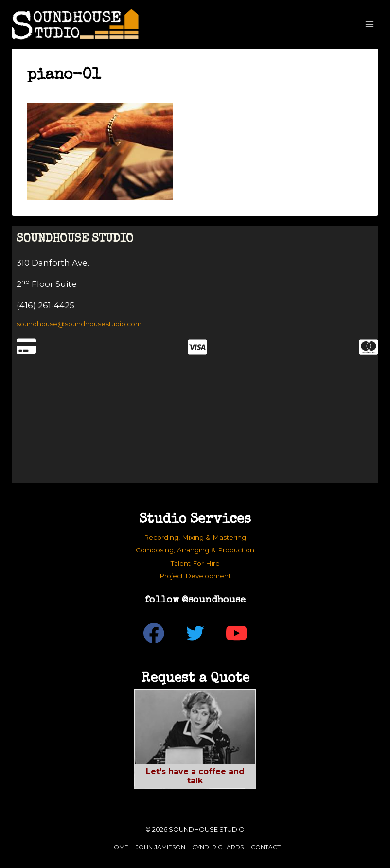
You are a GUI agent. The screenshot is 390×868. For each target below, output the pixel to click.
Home (119, 847)
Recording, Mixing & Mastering (195, 537)
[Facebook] (154, 633)
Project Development (195, 576)
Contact (266, 847)
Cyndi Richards (218, 847)
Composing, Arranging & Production (195, 550)
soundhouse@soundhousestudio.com (79, 324)
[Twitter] (195, 633)
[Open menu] (369, 24)
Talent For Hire (195, 563)
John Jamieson (160, 847)
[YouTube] (237, 633)
